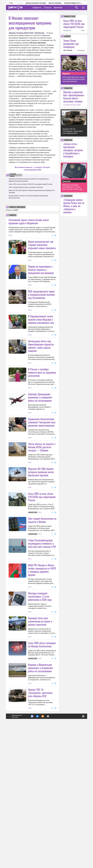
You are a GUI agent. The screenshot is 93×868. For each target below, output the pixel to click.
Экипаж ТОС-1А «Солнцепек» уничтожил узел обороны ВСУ (40, 823)
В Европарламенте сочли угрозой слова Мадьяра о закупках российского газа (41, 341)
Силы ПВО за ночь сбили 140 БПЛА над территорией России (30, 184)
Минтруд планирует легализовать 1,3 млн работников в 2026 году (40, 705)
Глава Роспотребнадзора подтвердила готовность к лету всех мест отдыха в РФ (42, 631)
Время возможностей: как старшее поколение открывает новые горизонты (42, 245)
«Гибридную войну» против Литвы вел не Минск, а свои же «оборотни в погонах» (74, 206)
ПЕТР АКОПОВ (68, 50)
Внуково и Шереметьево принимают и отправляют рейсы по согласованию (41, 799)
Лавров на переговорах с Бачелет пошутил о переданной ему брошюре (41, 270)
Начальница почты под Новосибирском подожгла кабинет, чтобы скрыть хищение (41, 368)
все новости (67, 31)
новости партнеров (17, 207)
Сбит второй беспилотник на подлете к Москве (26, 187)
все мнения (81, 50)
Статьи (48, 8)
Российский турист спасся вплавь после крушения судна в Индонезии (29, 221)
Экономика (66, 181)
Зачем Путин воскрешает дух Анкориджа (71, 44)
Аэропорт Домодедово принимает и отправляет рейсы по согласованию (40, 441)
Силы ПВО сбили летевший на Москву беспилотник (42, 753)
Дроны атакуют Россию (36, 3)
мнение (67, 36)
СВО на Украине (55, 3)
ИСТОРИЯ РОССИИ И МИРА (72, 105)
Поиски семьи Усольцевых (75, 3)
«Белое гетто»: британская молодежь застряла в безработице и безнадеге (73, 150)
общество (68, 88)
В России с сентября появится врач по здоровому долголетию (42, 416)
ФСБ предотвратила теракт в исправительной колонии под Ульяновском (41, 316)
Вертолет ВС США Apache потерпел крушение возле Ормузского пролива (41, 537)
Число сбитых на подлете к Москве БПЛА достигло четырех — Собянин (42, 512)
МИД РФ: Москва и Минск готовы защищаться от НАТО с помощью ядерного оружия (42, 657)
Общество (66, 73)
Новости (37, 8)
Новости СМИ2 (12, 210)
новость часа (70, 16)
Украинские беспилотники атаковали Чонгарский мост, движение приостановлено (42, 466)
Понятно (78, 846)
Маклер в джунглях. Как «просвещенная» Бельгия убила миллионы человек (74, 97)
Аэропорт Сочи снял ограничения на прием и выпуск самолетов (40, 730)
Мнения (58, 8)
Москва (12, 33)
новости (13, 215)
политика (68, 196)
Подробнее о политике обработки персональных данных (50, 848)
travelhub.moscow (33, 55)
